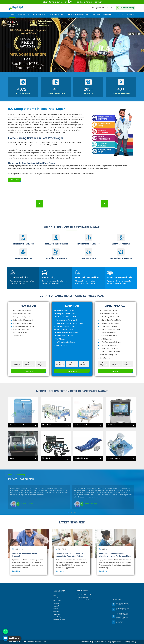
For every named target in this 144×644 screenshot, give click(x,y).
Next (136, 45)
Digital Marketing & (118, 642)
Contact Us (120, 14)
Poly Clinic (131, 14)
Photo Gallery (108, 14)
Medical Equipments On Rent (79, 14)
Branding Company (130, 642)
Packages (97, 14)
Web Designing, (106, 642)
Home (12, 14)
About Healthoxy (23, 14)
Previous (8, 45)
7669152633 (102, 8)
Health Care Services (57, 14)
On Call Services (39, 14)
